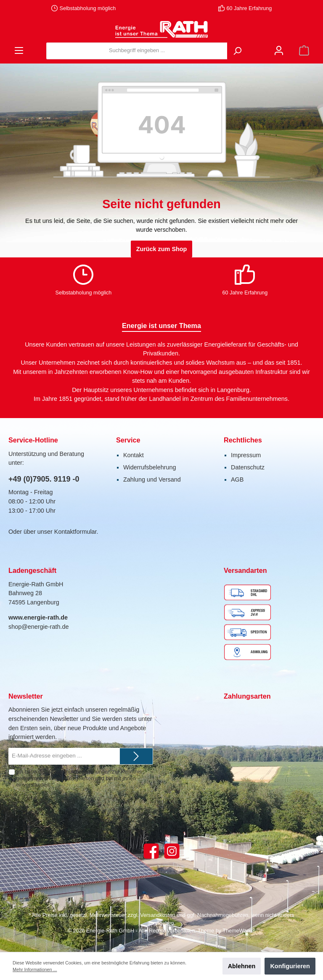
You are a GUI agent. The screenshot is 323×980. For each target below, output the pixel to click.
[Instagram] (172, 851)
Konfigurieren (290, 966)
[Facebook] (151, 851)
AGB (237, 479)
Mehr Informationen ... (35, 969)
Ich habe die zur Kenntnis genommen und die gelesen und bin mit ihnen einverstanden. (79, 778)
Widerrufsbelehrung (150, 467)
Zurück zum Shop (162, 249)
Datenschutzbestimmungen (78, 772)
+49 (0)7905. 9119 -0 (44, 479)
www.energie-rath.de (38, 617)
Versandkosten (158, 915)
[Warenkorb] (304, 51)
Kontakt (134, 455)
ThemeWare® (239, 931)
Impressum (246, 455)
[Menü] (19, 51)
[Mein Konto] (279, 51)
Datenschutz (248, 467)
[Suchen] (237, 51)
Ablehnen (242, 966)
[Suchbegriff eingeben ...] (137, 51)
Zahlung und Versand (152, 479)
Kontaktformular (75, 532)
